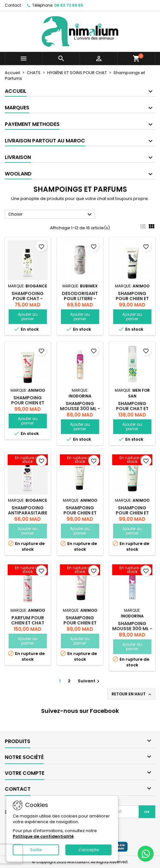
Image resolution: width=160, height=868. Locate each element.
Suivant (89, 681)
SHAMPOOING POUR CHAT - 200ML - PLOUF (28, 299)
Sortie (36, 850)
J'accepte (89, 850)
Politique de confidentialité (43, 836)
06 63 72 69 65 (69, 5)
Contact (13, 5)
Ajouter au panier (28, 317)
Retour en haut (132, 694)
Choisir (51, 215)
